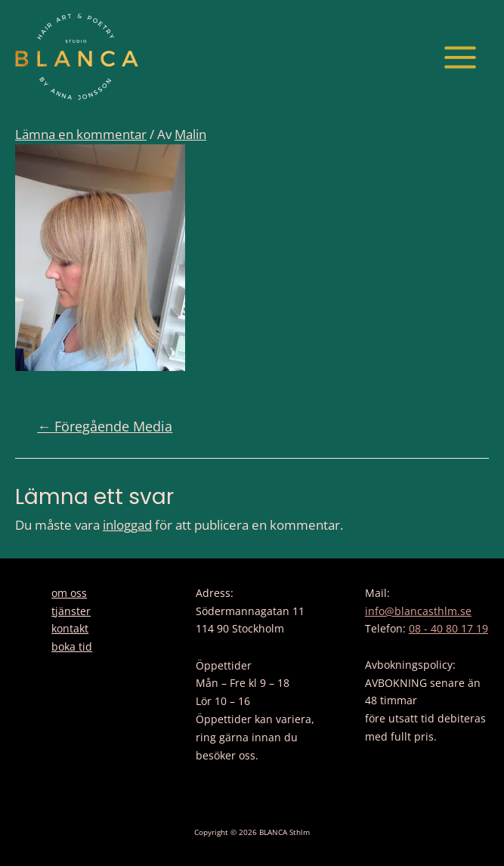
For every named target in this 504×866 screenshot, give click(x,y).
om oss (69, 593)
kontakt (70, 628)
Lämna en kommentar (81, 134)
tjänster (71, 611)
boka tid (72, 646)
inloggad (127, 525)
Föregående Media (105, 426)
